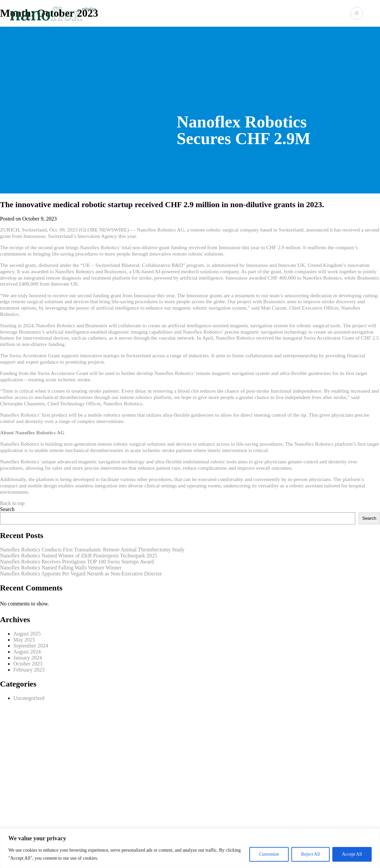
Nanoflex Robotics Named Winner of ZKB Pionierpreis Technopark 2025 (78, 556)
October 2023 (28, 664)
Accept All (352, 854)
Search (7, 509)
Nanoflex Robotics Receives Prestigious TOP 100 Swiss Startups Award (77, 562)
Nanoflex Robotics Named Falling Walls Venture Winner (61, 568)
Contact (334, 13)
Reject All (310, 854)
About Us (253, 13)
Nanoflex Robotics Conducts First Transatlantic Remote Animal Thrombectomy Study (92, 550)
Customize (269, 854)
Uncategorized (29, 698)
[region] (190, 848)
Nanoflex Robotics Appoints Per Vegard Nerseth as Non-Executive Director (81, 574)
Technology (284, 13)
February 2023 (29, 670)
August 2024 (27, 652)
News (311, 13)
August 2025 (27, 634)
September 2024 (31, 646)
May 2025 (24, 640)
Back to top (12, 503)
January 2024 (28, 658)
